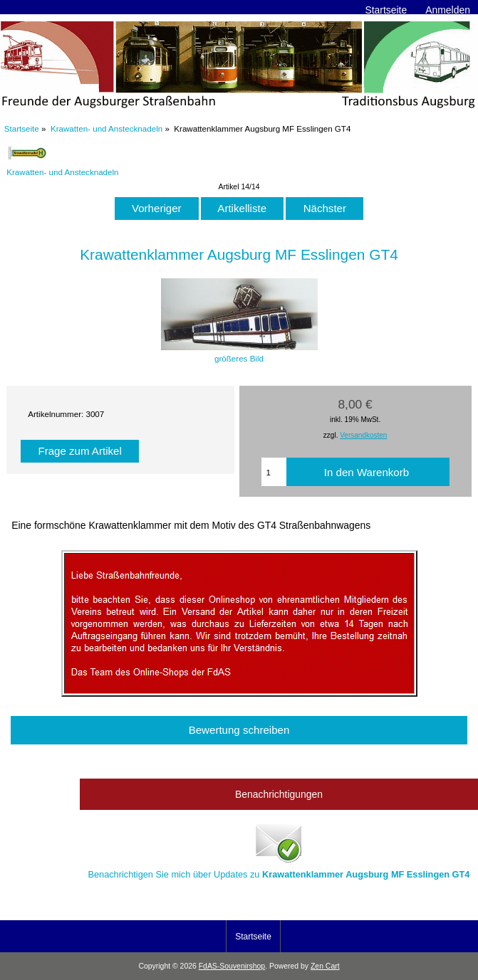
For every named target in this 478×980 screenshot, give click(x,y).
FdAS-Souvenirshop (232, 966)
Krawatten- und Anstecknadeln (106, 128)
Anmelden (448, 10)
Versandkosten (363, 435)
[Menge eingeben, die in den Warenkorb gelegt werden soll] (274, 472)
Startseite (386, 10)
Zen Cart (325, 966)
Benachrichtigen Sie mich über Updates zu (279, 850)
